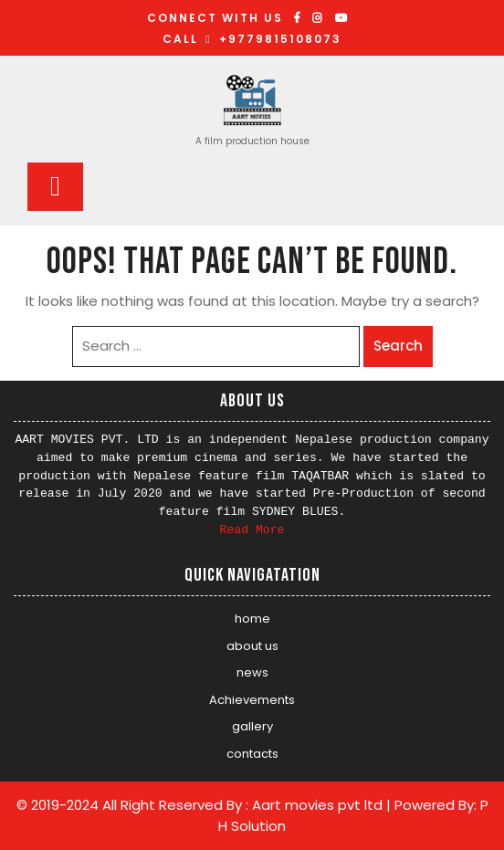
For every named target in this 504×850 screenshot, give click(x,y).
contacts (252, 754)
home (252, 619)
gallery (252, 726)
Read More (252, 530)
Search (398, 346)
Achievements (252, 700)
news (252, 672)
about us (252, 646)
